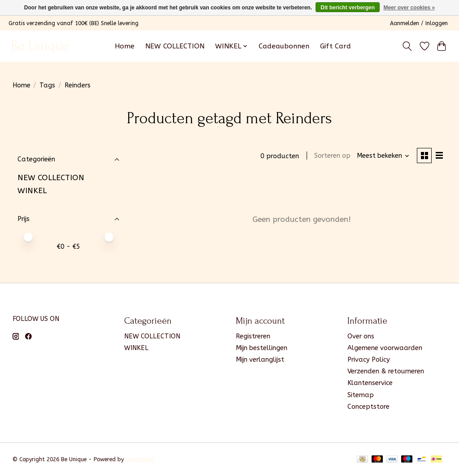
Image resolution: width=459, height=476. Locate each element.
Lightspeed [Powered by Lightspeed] (140, 459)
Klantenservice (370, 383)
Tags (47, 85)
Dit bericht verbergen (348, 8)
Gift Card (336, 46)
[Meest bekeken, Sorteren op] (382, 156)
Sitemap (361, 395)
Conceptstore (368, 407)
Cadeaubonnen (284, 46)
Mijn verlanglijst (260, 360)
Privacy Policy (369, 360)
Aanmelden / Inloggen (419, 23)
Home (125, 46)
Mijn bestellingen (262, 348)
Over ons (361, 336)
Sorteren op (331, 156)
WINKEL (32, 191)
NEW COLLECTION (175, 46)
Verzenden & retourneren (386, 371)
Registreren (253, 336)
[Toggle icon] (407, 46)
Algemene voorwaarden (385, 348)
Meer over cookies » (409, 8)
